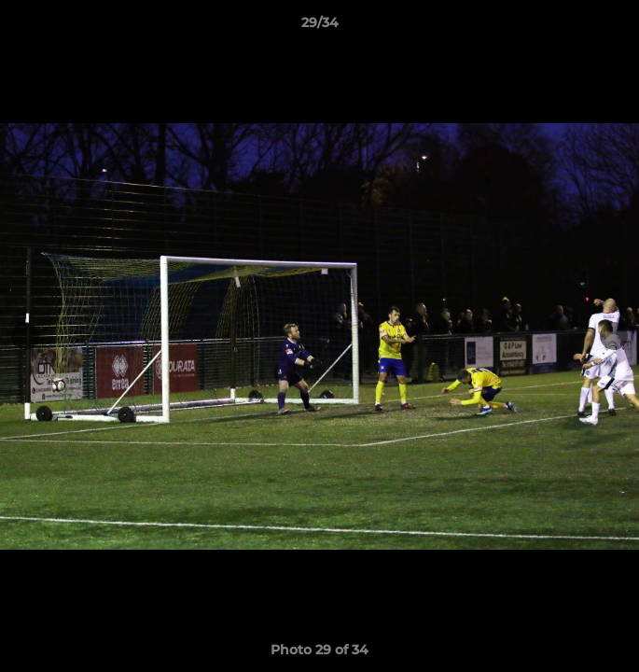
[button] (617, 27)
